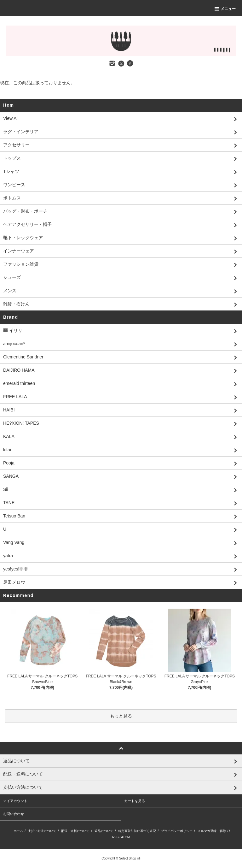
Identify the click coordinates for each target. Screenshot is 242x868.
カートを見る (135, 801)
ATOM (125, 837)
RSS (115, 837)
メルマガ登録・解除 (212, 831)
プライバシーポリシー (177, 831)
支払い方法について (42, 831)
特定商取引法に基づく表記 (137, 831)
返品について (104, 831)
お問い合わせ (14, 814)
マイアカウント (15, 801)
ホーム (18, 831)
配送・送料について (75, 831)
